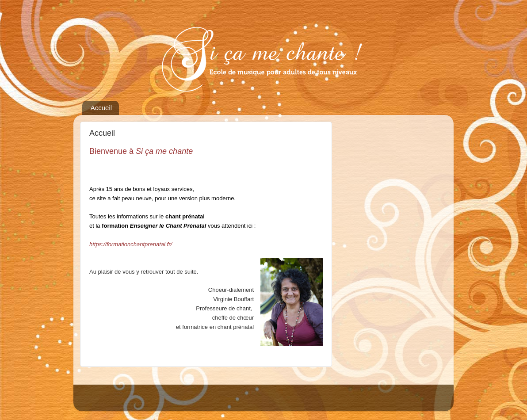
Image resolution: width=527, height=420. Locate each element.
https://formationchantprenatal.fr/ (132, 244)
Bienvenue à (141, 151)
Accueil (101, 108)
